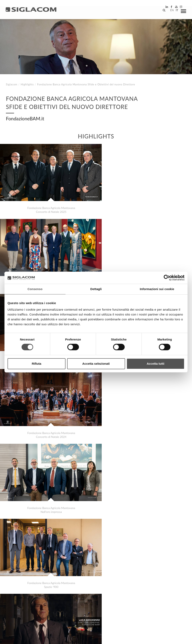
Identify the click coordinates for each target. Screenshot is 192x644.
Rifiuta (37, 364)
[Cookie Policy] (37, 638)
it (175, 11)
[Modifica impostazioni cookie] (67, 638)
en (170, 11)
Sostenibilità (66, 604)
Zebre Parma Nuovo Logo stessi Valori (37, 586)
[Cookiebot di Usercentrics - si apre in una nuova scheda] (167, 278)
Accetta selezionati (96, 364)
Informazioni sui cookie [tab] (157, 289)
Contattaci (91, 604)
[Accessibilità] (97, 638)
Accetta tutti (155, 364)
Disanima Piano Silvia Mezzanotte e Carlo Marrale (45, 590)
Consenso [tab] (35, 289)
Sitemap (43, 604)
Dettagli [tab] (96, 289)
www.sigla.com (174, 638)
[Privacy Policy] (17, 638)
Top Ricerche (20, 604)
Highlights (27, 84)
